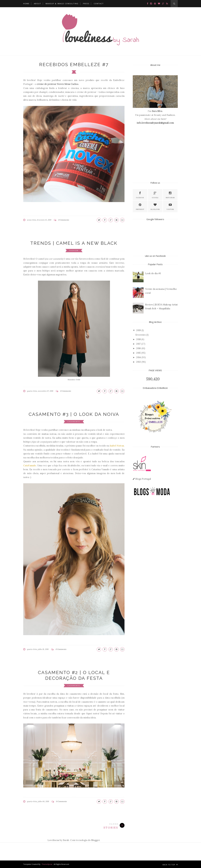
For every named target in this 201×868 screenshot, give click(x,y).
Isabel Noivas (117, 446)
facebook (140, 195)
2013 (139, 362)
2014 (139, 357)
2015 (138, 353)
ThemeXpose (47, 864)
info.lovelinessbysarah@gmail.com (155, 123)
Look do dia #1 (153, 273)
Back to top (170, 865)
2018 (138, 339)
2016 (139, 348)
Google (155, 195)
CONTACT (99, 4)
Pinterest (140, 206)
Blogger (95, 840)
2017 (138, 344)
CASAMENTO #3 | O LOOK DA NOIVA (74, 414)
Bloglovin (155, 206)
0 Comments (64, 220)
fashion (74, 251)
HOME (26, 4)
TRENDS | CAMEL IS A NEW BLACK (74, 243)
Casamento (74, 422)
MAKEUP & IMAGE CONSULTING (62, 4)
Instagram (170, 195)
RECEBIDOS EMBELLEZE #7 (74, 65)
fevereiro (141, 335)
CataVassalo (30, 465)
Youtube (170, 206)
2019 (139, 330)
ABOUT (37, 4)
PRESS (86, 4)
